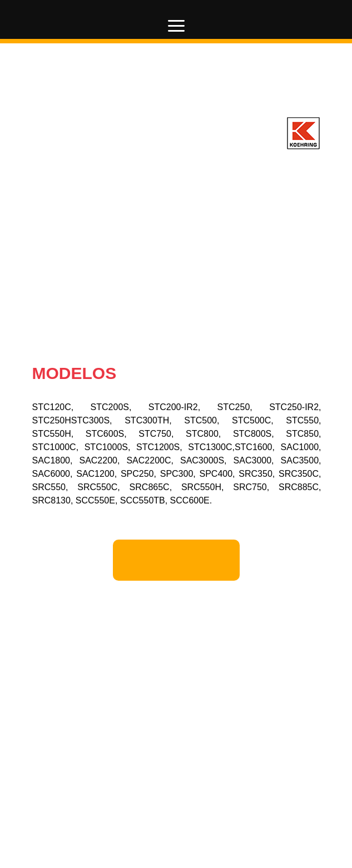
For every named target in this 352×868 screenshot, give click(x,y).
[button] (177, 26)
